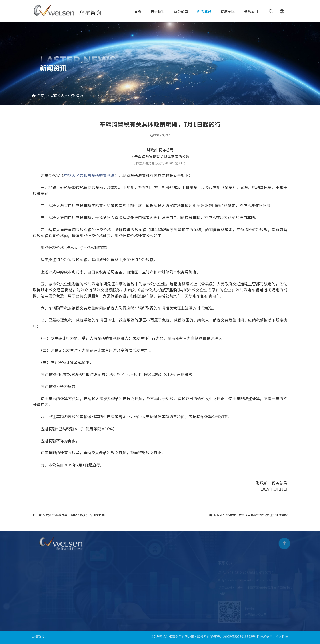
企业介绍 (76, 572)
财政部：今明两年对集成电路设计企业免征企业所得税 (251, 515)
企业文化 (76, 580)
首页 (138, 11)
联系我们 (251, 11)
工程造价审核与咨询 (152, 572)
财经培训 (144, 595)
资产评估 (144, 588)
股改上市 (113, 580)
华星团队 (76, 588)
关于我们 (158, 11)
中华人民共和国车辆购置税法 (89, 175)
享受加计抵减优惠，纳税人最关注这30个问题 (74, 515)
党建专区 (228, 11)
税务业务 (113, 595)
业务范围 (181, 11)
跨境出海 (144, 580)
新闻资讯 (204, 11)
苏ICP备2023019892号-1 (241, 635)
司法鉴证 (113, 588)
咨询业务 (113, 603)
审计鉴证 (113, 572)
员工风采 (76, 595)
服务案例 (144, 610)
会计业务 (113, 610)
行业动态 (77, 95)
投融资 (142, 603)
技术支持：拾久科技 (274, 635)
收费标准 (76, 603)
